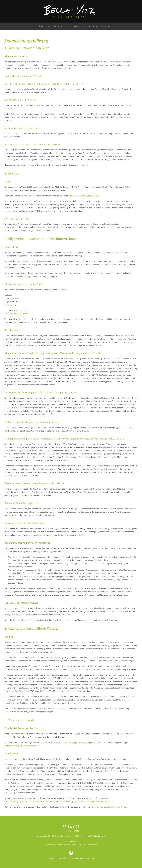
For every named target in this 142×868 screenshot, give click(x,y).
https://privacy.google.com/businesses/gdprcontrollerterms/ (30, 801)
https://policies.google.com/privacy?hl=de (22, 746)
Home (33, 26)
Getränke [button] (60, 26)
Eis (84, 26)
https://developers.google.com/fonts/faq (73, 743)
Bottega (94, 26)
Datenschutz (88, 859)
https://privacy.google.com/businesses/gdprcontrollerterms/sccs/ (87, 801)
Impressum (77, 859)
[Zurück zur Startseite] (71, 11)
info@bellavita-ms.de (19, 314)
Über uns (45, 26)
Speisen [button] (74, 26)
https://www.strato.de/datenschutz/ (84, 196)
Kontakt (107, 26)
